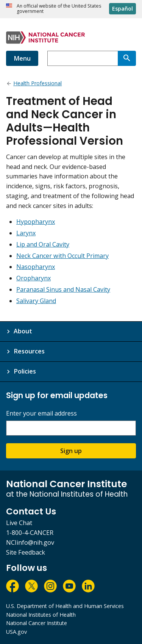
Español (122, 9)
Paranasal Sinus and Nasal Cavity (63, 289)
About (23, 331)
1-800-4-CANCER (30, 533)
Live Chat (19, 523)
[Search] (127, 58)
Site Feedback (26, 552)
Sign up (71, 451)
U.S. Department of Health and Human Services (65, 606)
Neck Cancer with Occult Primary (62, 256)
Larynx (26, 233)
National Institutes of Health (41, 615)
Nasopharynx (36, 267)
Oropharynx (34, 278)
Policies (25, 371)
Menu (22, 58)
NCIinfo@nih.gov (30, 542)
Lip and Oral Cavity (43, 244)
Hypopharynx (36, 222)
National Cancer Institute (37, 623)
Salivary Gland (36, 301)
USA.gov (16, 632)
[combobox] (83, 58)
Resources (29, 351)
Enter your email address (41, 413)
